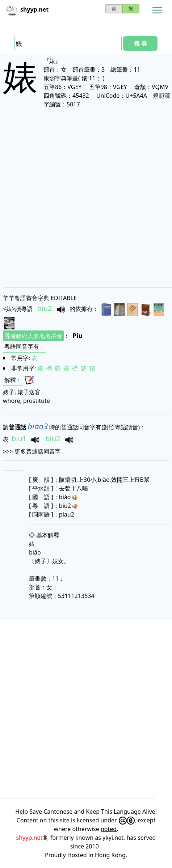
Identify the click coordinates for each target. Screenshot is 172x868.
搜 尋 (140, 43)
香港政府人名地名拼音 (33, 336)
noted (109, 829)
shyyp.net (30, 838)
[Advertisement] (86, 197)
